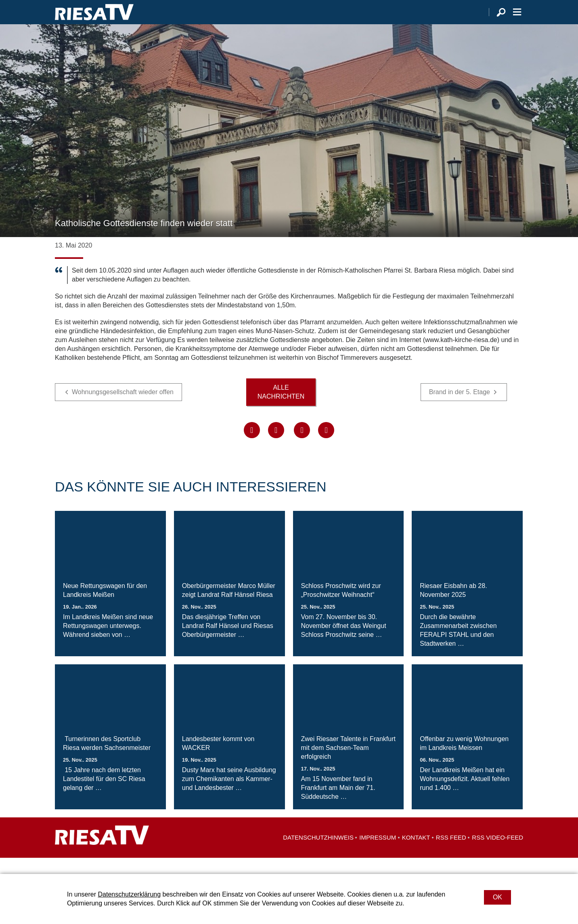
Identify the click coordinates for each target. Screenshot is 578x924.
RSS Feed (451, 854)
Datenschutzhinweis (318, 854)
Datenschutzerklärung (129, 894)
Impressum (378, 854)
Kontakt (416, 854)
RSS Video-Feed (497, 854)
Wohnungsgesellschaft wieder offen (123, 408)
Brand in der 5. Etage (460, 408)
